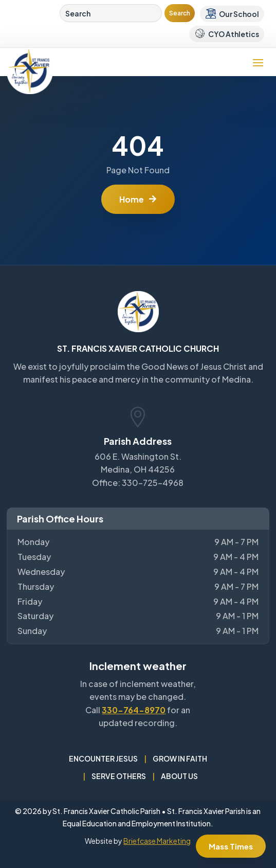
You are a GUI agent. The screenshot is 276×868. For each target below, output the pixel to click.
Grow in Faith (180, 758)
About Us (179, 776)
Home (132, 199)
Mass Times (231, 846)
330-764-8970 (134, 710)
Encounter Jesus (103, 758)
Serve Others (119, 776)
